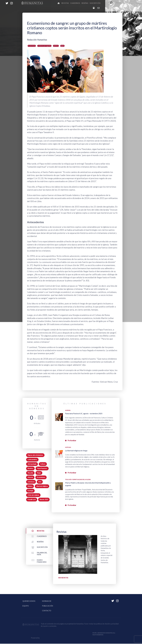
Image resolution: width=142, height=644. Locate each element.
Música (30, 486)
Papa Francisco (42, 468)
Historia (30, 477)
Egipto (62, 46)
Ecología (30, 491)
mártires (56, 46)
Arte (40, 482)
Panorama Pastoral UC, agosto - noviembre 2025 (84, 413)
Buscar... (110, 1)
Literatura (31, 482)
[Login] (94, 8)
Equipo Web (49, 638)
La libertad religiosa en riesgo (76, 451)
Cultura (43, 464)
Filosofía (30, 473)
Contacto (47, 611)
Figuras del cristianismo (35, 455)
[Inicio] (59, 3)
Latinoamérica (32, 460)
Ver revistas (64, 578)
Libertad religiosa (42, 486)
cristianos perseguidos (44, 46)
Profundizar (72, 441)
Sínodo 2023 (44, 500)
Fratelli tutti (32, 500)
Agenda (68, 410)
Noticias (68, 447)
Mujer (39, 473)
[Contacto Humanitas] (99, 8)
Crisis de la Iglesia (33, 495)
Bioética (30, 468)
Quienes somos (29, 601)
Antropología (32, 464)
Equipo (26, 606)
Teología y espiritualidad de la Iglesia (78, 479)
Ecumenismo (32, 46)
